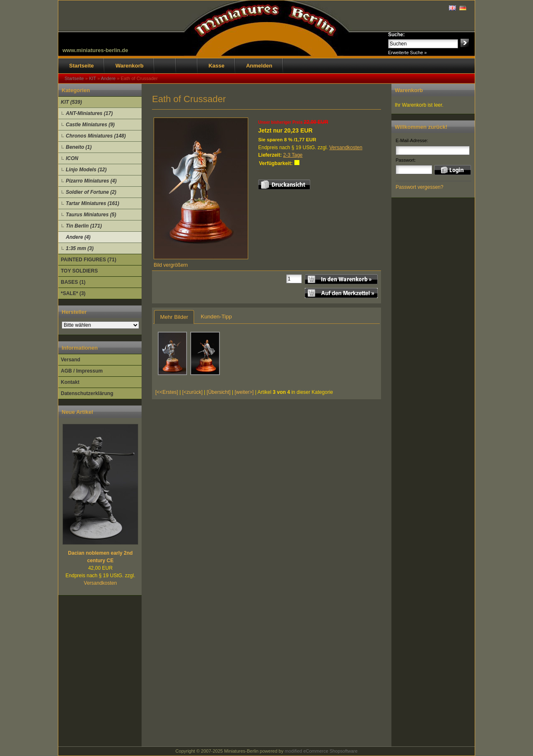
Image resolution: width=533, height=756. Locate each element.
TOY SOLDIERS (79, 271)
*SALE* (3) (73, 293)
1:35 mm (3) (80, 248)
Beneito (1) (79, 147)
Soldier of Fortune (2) (91, 192)
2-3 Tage (293, 155)
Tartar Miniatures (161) (92, 203)
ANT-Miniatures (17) (89, 113)
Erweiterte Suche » (407, 53)
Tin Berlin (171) (84, 226)
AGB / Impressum (82, 371)
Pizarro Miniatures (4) (91, 181)
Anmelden (259, 66)
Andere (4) (78, 237)
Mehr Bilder (174, 317)
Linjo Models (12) (86, 170)
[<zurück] (193, 392)
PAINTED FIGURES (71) (88, 260)
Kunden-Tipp (216, 317)
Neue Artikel (77, 412)
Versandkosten (100, 583)
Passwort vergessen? (420, 187)
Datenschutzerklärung (87, 393)
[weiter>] (244, 392)
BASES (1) (73, 282)
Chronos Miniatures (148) (96, 136)
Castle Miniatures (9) (90, 125)
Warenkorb (129, 66)
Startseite (81, 66)
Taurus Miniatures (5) (91, 215)
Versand (71, 360)
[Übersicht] (218, 392)
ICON (72, 158)
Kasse (217, 66)
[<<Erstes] (167, 392)
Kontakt (70, 382)
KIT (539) (71, 102)
